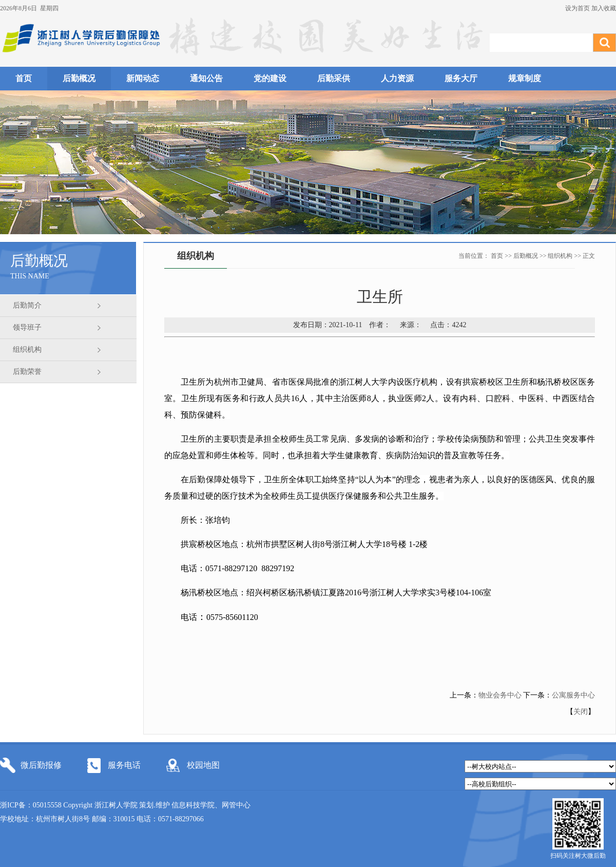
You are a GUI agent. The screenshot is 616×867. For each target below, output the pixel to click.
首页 (24, 78)
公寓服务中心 (573, 695)
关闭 (581, 712)
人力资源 (397, 78)
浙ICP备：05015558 (32, 805)
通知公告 (206, 78)
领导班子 (27, 327)
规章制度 (525, 78)
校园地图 (203, 765)
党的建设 (270, 78)
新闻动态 (143, 78)
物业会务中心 (500, 695)
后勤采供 (334, 78)
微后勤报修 (41, 765)
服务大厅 (461, 78)
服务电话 (124, 765)
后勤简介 (27, 305)
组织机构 (27, 350)
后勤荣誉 (27, 372)
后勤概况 (79, 78)
